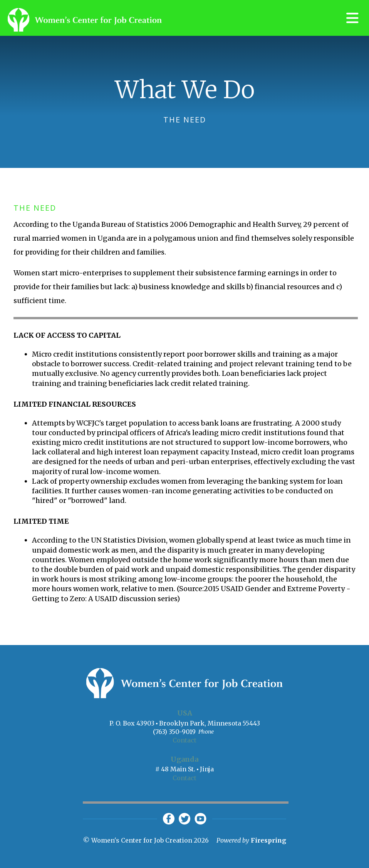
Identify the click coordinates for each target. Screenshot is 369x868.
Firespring (268, 840)
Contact (184, 740)
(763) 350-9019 (174, 732)
